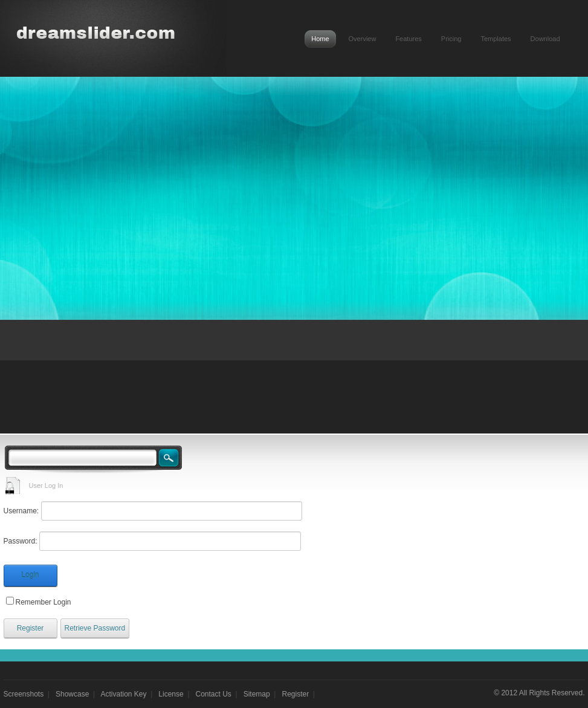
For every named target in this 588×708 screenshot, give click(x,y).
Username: (21, 511)
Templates (496, 39)
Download (545, 39)
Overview (363, 39)
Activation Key (124, 694)
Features (408, 39)
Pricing (451, 39)
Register (31, 628)
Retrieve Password (95, 628)
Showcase (72, 694)
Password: (21, 541)
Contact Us (214, 694)
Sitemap (257, 694)
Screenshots (24, 694)
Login (30, 575)
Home (320, 39)
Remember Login (44, 602)
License (171, 694)
